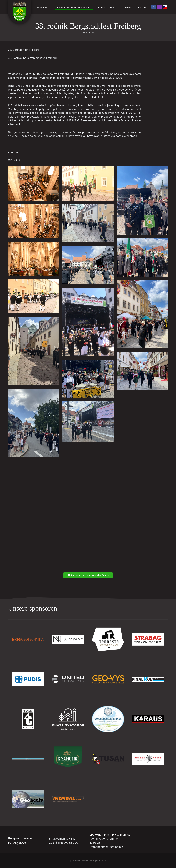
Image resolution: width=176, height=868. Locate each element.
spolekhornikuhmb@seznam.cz (110, 835)
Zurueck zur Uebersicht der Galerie (89, 575)
